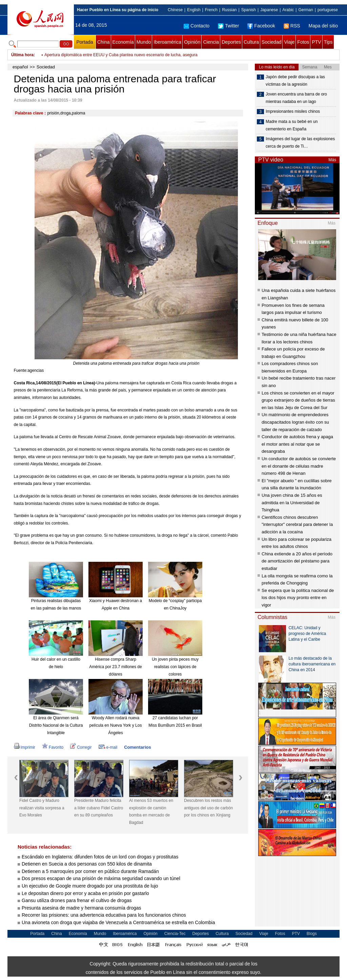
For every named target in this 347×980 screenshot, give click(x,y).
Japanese (269, 10)
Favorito (53, 747)
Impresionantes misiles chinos (293, 111)
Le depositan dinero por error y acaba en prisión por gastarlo (85, 893)
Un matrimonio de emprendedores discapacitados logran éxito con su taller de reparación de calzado (295, 422)
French (211, 10)
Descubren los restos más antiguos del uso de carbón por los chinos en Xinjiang (208, 808)
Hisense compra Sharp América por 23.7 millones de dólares (115, 667)
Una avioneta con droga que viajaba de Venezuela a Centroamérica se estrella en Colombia (118, 922)
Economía (123, 42)
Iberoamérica (167, 42)
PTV (316, 42)
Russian (229, 10)
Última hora (22, 55)
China (104, 42)
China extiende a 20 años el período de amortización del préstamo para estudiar (297, 561)
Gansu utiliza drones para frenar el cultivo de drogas (77, 900)
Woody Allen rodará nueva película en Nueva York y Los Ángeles (116, 725)
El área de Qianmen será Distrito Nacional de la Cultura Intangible (56, 725)
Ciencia (211, 42)
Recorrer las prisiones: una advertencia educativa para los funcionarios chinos (104, 915)
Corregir (81, 747)
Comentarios (137, 747)
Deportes (231, 42)
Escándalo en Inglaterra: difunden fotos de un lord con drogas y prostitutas (100, 857)
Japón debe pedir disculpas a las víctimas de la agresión (295, 81)
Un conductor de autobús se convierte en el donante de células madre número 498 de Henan (299, 466)
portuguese (328, 10)
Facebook (261, 26)
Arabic (288, 10)
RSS (292, 26)
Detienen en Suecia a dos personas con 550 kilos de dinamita (87, 864)
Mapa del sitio (323, 26)
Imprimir (25, 747)
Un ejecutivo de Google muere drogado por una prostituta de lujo (90, 886)
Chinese (175, 10)
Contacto (197, 26)
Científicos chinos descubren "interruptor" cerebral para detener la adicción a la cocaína (297, 525)
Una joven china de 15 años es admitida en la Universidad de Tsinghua (292, 503)
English (194, 10)
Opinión (192, 42)
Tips (328, 42)
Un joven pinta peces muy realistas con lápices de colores (175, 667)
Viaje (289, 42)
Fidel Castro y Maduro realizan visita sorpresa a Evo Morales (99, 55)
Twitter (228, 26)
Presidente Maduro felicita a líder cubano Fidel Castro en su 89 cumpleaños (99, 808)
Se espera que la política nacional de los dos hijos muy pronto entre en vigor (298, 598)
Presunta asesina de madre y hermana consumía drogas (81, 908)
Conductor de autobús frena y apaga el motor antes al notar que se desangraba (297, 444)
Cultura (251, 42)
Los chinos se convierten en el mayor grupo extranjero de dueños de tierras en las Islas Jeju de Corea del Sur (298, 400)
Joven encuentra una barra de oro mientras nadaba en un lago (296, 98)
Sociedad (271, 42)
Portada (85, 42)
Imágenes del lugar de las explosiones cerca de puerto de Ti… (300, 143)
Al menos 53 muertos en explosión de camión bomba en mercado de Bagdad (151, 812)
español (20, 67)
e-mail (108, 747)
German (305, 10)
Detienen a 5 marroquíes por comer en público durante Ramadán (90, 871)
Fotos (303, 42)
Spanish (249, 10)
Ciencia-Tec (175, 934)
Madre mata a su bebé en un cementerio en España (292, 125)
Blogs (312, 934)
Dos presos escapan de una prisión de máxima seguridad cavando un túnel (101, 878)
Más (332, 160)
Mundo (144, 42)
